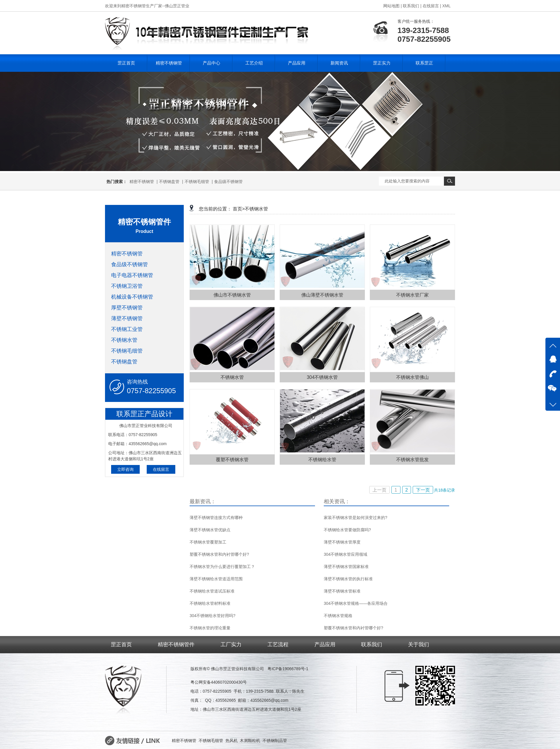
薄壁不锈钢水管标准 (342, 591)
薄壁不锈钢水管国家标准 (346, 567)
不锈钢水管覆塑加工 (208, 542)
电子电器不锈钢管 (132, 275)
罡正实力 (382, 63)
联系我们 (372, 645)
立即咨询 (125, 469)
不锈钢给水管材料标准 (210, 603)
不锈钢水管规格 (338, 616)
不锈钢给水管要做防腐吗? (347, 530)
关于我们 (419, 645)
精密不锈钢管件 (176, 645)
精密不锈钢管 (169, 63)
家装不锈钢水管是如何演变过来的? (356, 518)
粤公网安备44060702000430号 (219, 682)
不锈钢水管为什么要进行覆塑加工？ (222, 567)
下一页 (423, 490)
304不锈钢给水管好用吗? (212, 616)
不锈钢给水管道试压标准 (212, 591)
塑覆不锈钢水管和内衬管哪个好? (219, 554)
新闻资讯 (339, 63)
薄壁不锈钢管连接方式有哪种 (216, 518)
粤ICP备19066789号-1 (288, 669)
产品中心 (211, 63)
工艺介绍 (254, 63)
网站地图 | (393, 6)
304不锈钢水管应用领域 (345, 554)
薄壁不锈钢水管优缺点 (210, 530)
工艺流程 (278, 645)
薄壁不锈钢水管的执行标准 (348, 579)
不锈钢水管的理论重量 (210, 628)
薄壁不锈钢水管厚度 (342, 542)
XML (446, 6)
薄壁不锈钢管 (127, 318)
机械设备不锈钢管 (132, 297)
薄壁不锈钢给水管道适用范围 (216, 579)
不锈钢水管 (124, 340)
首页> (239, 209)
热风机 (232, 741)
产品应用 (297, 63)
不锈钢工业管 (127, 329)
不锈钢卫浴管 (127, 286)
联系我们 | (412, 6)
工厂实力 (231, 645)
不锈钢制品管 (275, 741)
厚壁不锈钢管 (127, 308)
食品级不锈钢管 (228, 182)
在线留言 (161, 469)
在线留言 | (432, 6)
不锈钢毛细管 (197, 182)
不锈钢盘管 (169, 182)
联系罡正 (424, 63)
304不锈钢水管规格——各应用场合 (356, 603)
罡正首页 (126, 63)
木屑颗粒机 (250, 741)
